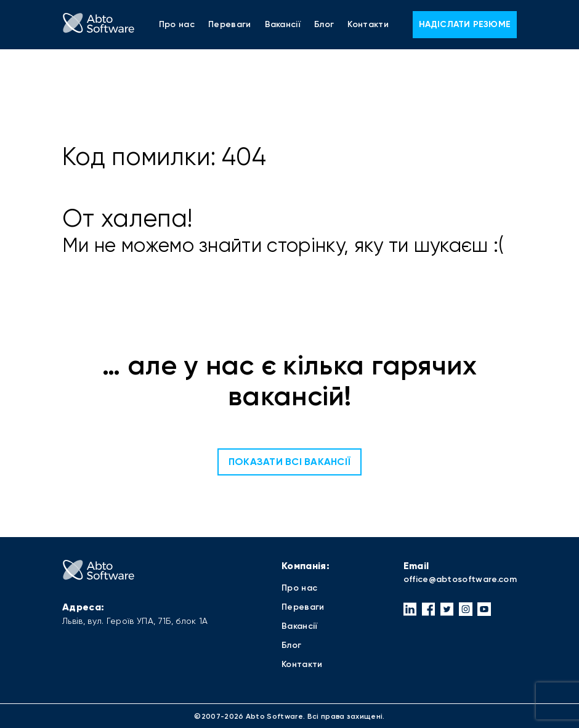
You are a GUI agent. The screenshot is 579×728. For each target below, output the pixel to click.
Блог (324, 24)
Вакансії (283, 24)
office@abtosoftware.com (460, 579)
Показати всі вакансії (289, 462)
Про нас (177, 24)
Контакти (368, 24)
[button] (410, 609)
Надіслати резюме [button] (465, 24)
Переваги (230, 24)
